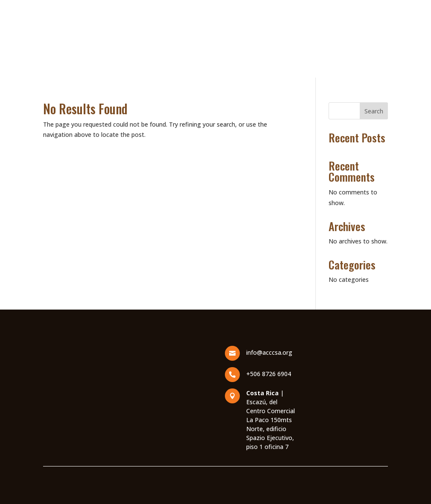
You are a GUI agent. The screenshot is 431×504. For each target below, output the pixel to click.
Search (374, 111)
